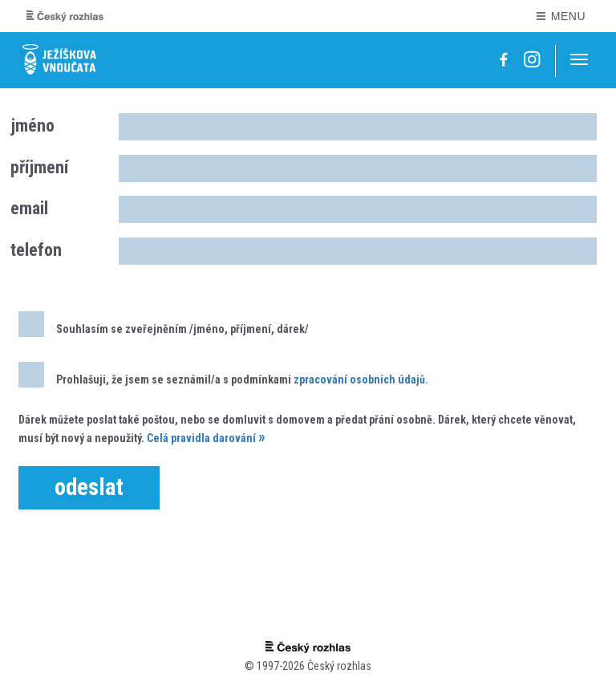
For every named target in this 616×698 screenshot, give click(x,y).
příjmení (39, 167)
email (29, 208)
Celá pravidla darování (201, 438)
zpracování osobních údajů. (361, 379)
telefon (36, 250)
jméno (32, 126)
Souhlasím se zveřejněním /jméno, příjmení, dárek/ (164, 324)
